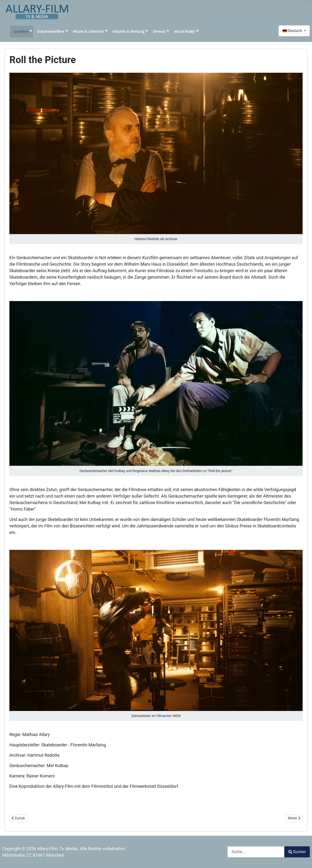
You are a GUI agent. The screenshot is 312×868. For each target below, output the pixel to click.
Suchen (297, 852)
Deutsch (293, 31)
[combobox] (256, 852)
